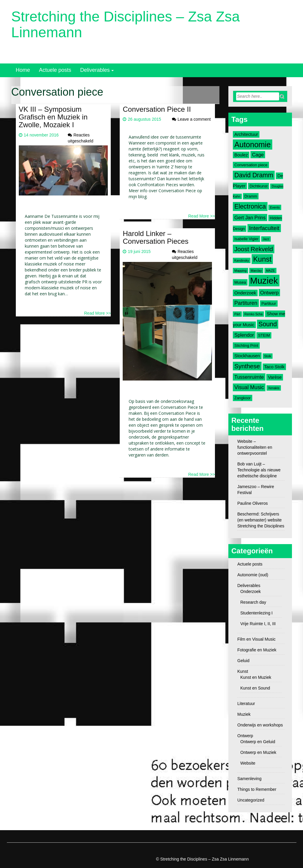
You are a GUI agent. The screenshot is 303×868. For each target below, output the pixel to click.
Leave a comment (194, 119)
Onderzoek (250, 591)
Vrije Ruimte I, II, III (258, 624)
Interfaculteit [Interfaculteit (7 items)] (264, 228)
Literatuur (246, 704)
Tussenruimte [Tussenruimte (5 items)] (249, 377)
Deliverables (95, 70)
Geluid (243, 661)
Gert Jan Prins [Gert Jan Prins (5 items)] (250, 218)
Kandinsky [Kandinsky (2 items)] (242, 260)
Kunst (243, 671)
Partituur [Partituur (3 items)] (269, 303)
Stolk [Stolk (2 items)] (268, 356)
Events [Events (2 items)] (275, 207)
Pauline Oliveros (253, 503)
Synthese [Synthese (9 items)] (247, 366)
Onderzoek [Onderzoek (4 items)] (245, 293)
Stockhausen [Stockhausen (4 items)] (247, 356)
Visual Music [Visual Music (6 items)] (249, 387)
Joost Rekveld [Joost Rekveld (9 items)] (254, 249)
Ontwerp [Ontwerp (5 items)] (270, 293)
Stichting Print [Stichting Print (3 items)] (246, 346)
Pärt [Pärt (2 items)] (237, 314)
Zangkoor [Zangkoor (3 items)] (243, 398)
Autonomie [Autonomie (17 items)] (253, 145)
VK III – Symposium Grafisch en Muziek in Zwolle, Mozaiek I (53, 117)
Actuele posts (55, 70)
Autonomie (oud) (253, 575)
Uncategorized (251, 800)
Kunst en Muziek (256, 677)
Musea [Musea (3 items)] (240, 282)
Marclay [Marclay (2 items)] (256, 271)
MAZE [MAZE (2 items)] (270, 271)
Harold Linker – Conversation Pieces (156, 237)
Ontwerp (245, 736)
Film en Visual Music (256, 639)
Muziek (244, 714)
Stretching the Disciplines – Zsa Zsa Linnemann (126, 24)
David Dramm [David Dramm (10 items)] (254, 175)
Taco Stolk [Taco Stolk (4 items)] (274, 367)
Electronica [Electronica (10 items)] (250, 206)
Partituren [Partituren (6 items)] (246, 303)
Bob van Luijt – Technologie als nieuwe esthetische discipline (259, 470)
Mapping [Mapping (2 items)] (240, 271)
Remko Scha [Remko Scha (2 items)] (253, 314)
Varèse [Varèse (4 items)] (275, 377)
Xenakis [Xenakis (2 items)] (274, 388)
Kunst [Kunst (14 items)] (262, 259)
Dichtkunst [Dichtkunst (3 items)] (259, 186)
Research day (253, 602)
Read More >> (98, 313)
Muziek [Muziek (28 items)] (264, 281)
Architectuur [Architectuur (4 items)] (246, 134)
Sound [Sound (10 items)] (268, 324)
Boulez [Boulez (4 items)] (241, 155)
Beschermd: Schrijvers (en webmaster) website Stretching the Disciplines (261, 520)
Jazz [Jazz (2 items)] (266, 239)
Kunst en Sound (255, 688)
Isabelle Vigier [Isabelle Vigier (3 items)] (246, 239)
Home (23, 70)
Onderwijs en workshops (260, 725)
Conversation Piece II (157, 109)
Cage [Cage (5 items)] (258, 155)
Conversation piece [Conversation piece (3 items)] (251, 165)
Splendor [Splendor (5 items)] (244, 335)
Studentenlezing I (256, 613)
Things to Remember (257, 789)
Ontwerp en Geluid (258, 742)
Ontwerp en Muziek (258, 752)
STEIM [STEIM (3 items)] (264, 335)
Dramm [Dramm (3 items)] (251, 196)
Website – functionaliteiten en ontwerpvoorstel (255, 447)
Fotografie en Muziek (257, 650)
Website (248, 763)
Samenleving (249, 779)
